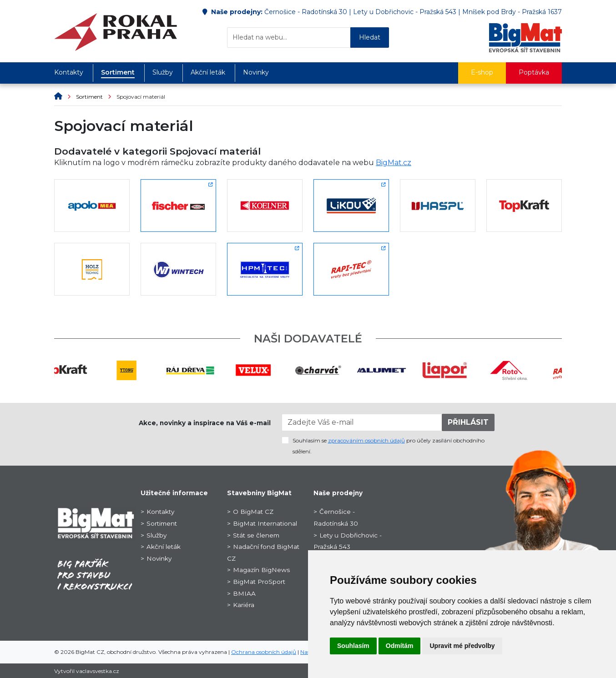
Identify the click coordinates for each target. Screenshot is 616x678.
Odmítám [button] (400, 646)
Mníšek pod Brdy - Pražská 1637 (512, 12)
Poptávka (534, 72)
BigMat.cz (394, 163)
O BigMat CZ (253, 512)
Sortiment (118, 72)
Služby (163, 72)
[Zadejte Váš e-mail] (362, 422)
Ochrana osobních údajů (264, 652)
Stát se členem (256, 535)
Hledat (370, 37)
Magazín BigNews (261, 570)
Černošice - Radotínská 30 (306, 12)
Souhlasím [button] (353, 646)
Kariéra (244, 605)
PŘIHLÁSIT (468, 422)
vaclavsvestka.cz (98, 671)
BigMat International (265, 523)
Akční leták (208, 72)
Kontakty (69, 72)
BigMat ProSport (259, 582)
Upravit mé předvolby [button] (462, 646)
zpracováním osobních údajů (366, 440)
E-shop (482, 72)
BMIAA (244, 593)
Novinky (256, 72)
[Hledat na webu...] (289, 38)
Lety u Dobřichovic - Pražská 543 (405, 12)
